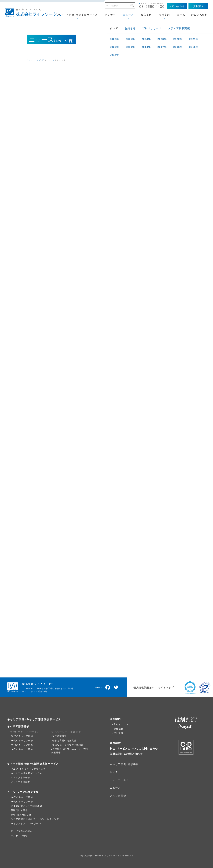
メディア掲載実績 (179, 28)
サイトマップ (166, 687)
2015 (194, 47)
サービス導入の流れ (22, 831)
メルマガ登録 (118, 796)
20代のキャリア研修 (22, 736)
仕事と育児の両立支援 (64, 740)
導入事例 (146, 15)
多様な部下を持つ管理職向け (68, 745)
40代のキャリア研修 (22, 745)
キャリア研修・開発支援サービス (78, 15)
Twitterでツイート (116, 687)
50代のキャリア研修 (22, 749)
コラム (181, 15)
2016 (178, 47)
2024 (146, 39)
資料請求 (115, 743)
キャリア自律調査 (21, 782)
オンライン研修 (19, 835)
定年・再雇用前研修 (21, 815)
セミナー (110, 15)
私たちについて (122, 724)
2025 (130, 39)
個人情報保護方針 (144, 687)
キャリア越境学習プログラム (27, 773)
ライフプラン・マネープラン (26, 823)
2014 (114, 55)
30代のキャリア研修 (22, 740)
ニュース (128, 15)
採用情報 (118, 733)
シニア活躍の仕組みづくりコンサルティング (35, 819)
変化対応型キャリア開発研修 (27, 806)
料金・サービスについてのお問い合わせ (134, 748)
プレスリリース (152, 28)
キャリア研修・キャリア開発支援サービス (34, 719)
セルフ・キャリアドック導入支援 (28, 769)
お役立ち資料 (199, 15)
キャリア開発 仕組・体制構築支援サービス (33, 764)
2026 (114, 39)
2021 (194, 39)
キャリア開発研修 (18, 726)
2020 (114, 47)
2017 (162, 47)
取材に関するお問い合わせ (126, 754)
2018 (146, 47)
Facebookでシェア (108, 687)
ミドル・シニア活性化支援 (23, 792)
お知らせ (130, 28)
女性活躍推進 (60, 736)
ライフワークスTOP (36, 60)
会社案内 (164, 15)
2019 (130, 47)
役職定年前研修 (19, 810)
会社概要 (118, 728)
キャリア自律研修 (21, 777)
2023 (162, 39)
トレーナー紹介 (119, 780)
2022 (178, 39)
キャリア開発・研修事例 (124, 764)
